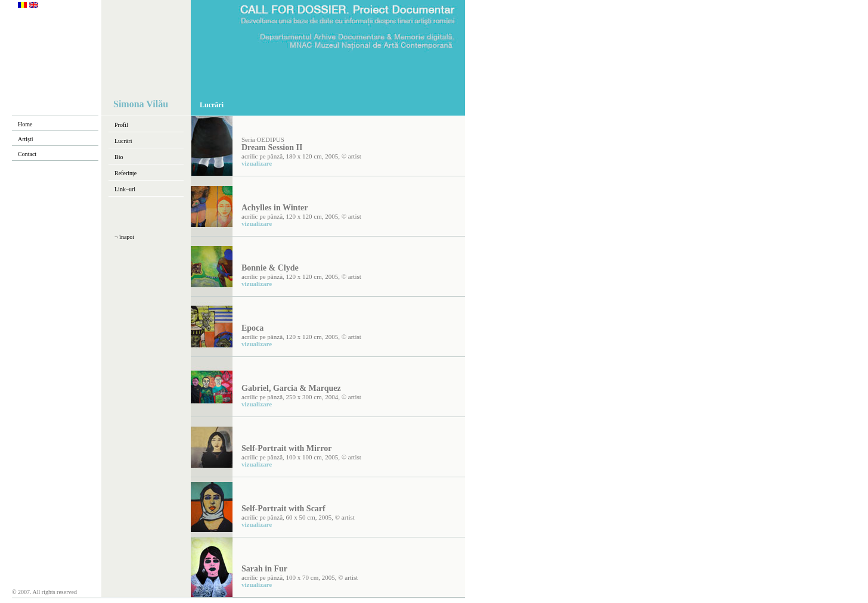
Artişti (26, 139)
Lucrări (123, 141)
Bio (119, 157)
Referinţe (125, 173)
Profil (121, 125)
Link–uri (125, 189)
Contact (27, 154)
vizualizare (257, 163)
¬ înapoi (124, 237)
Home (25, 124)
